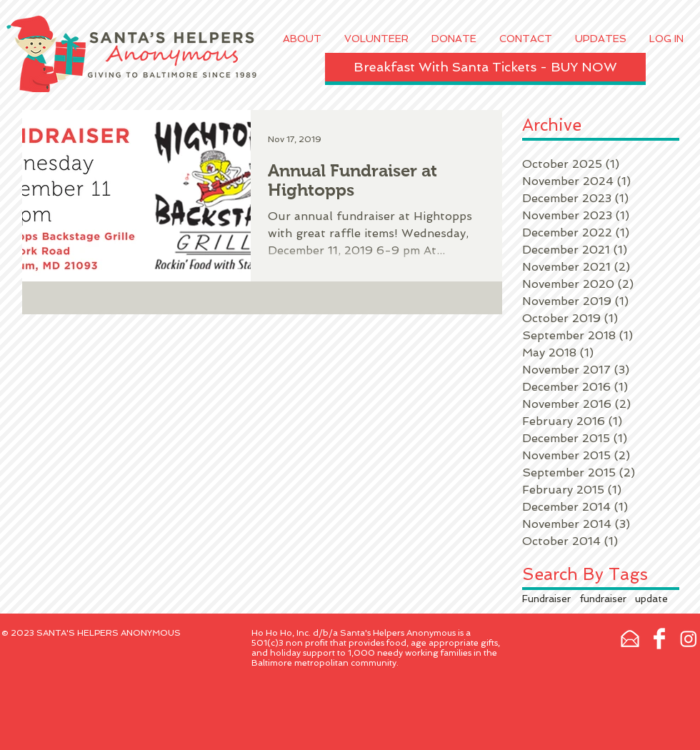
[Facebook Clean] (659, 639)
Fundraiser (546, 599)
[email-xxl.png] (630, 639)
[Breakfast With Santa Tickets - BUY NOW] (485, 67)
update (651, 599)
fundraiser (603, 599)
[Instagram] (689, 639)
